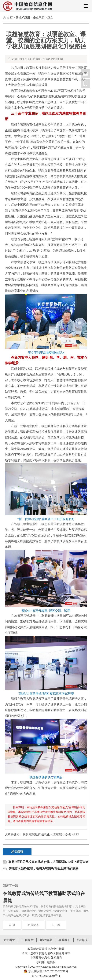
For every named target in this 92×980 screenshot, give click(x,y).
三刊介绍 (28, 940)
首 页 (12, 925)
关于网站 (9, 940)
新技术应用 (23, 18)
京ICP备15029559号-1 (46, 976)
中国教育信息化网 (85, 74)
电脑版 (51, 962)
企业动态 (39, 18)
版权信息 (46, 940)
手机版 (41, 962)
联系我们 (64, 940)
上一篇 (56, 925)
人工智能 (57, 380)
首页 (10, 18)
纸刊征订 (83, 940)
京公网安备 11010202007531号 (48, 971)
